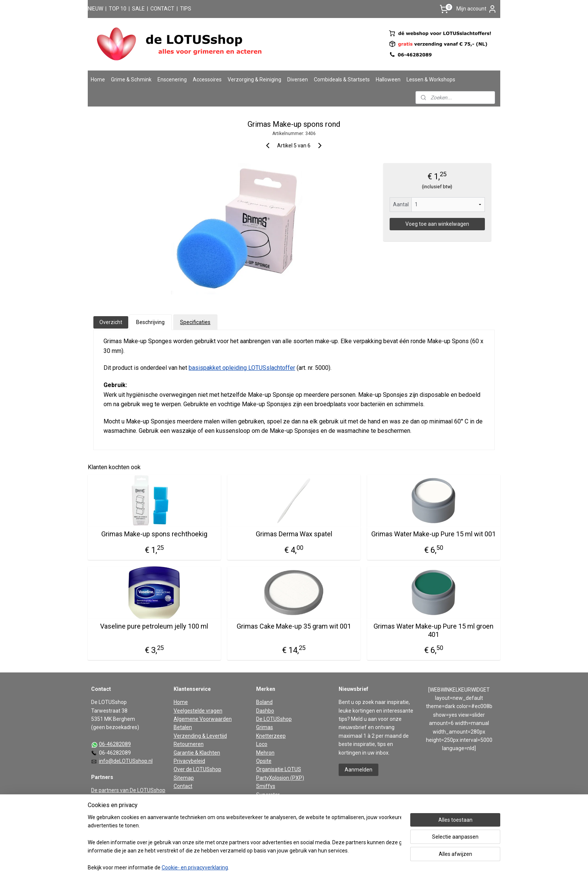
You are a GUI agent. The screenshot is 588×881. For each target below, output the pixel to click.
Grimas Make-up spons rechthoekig (154, 534)
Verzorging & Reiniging (254, 80)
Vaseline (266, 803)
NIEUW (95, 9)
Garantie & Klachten (197, 753)
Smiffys (266, 786)
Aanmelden (358, 770)
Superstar (268, 795)
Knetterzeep (271, 736)
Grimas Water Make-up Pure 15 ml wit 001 (434, 534)
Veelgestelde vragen (198, 711)
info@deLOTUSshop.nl (126, 761)
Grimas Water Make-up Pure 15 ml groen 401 (434, 630)
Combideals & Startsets (342, 80)
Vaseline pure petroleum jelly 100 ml (154, 626)
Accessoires (207, 80)
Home (98, 80)
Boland (264, 702)
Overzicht (111, 322)
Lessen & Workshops (431, 80)
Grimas (265, 727)
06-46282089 (115, 744)
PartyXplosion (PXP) (280, 778)
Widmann (267, 811)
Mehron (265, 753)
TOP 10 (118, 9)
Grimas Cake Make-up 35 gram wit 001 (294, 626)
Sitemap (184, 778)
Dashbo (265, 711)
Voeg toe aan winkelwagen (437, 224)
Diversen (298, 80)
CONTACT (162, 9)
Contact (183, 786)
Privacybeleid (189, 761)
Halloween (388, 80)
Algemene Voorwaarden (203, 719)
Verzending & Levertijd (200, 736)
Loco (262, 744)
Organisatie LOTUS (279, 769)
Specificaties (195, 322)
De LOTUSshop (274, 719)
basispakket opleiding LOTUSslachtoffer (242, 368)
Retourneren (189, 744)
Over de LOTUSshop (197, 769)
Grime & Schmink (131, 80)
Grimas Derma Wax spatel (294, 534)
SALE (138, 9)
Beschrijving (150, 322)
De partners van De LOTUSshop (128, 790)
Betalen (183, 727)
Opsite (264, 761)
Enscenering (172, 80)
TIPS (186, 9)
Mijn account (477, 9)
